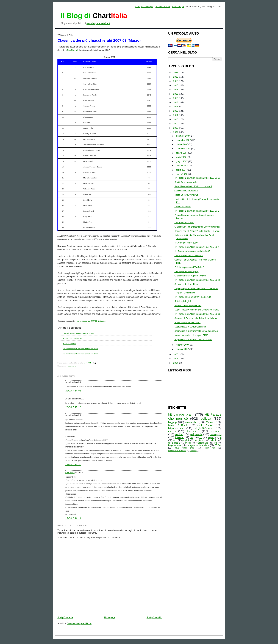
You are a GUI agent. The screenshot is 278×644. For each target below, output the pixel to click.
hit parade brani (181, 414)
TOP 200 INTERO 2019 (72, 338)
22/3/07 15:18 (73, 407)
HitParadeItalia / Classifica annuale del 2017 (80, 354)
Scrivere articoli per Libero (187, 284)
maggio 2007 (182, 166)
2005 (176, 359)
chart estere (193, 431)
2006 (176, 354)
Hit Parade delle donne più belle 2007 (192, 251)
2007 (176, 132)
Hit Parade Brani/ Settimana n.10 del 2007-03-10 (198, 280)
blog (192, 438)
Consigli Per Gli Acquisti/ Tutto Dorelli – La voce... (198, 231)
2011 (176, 115)
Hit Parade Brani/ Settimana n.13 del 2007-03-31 (198, 178)
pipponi (211, 438)
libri (215, 443)
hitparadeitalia (176, 428)
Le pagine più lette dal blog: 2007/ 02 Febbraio (196, 289)
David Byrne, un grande (186, 182)
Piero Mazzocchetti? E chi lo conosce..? (193, 186)
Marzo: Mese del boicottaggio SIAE (191, 335)
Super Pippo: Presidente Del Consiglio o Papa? (197, 310)
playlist (186, 440)
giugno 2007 (182, 161)
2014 (176, 102)
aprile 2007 (181, 170)
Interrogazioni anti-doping (186, 271)
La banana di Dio (183, 207)
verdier (179, 434)
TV (201, 438)
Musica (210, 422)
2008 (176, 128)
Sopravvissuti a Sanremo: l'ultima (190, 327)
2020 (176, 77)
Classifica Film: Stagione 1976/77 (190, 276)
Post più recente (65, 617)
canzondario (202, 443)
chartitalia (70, 472)
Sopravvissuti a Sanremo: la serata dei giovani (196, 331)
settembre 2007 (184, 149)
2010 (176, 119)
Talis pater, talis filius (184, 223)
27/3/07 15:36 (73, 464)
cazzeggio (216, 434)
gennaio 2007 (183, 349)
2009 (176, 124)
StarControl (73, 50)
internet (179, 437)
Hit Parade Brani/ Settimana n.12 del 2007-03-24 (198, 211)
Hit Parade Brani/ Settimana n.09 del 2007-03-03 (198, 314)
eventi (188, 443)
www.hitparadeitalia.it (98, 23)
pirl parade (196, 434)
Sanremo (193, 451)
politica (206, 418)
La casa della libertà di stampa (189, 256)
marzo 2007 (182, 174)
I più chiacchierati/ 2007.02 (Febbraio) (91, 321)
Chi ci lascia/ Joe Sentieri (186, 191)
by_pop (172, 422)
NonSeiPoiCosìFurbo (177, 450)
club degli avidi (185, 448)
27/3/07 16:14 (73, 518)
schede (214, 440)
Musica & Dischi (178, 425)
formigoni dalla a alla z (198, 445)
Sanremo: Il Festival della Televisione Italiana (196, 318)
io (221, 438)
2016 (176, 94)
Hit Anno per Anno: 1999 (186, 243)
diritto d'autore (205, 425)
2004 (176, 363)
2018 (176, 85)
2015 (176, 98)
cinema (172, 431)
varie (175, 440)
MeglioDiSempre (204, 428)
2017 (176, 90)
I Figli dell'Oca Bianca (185, 293)
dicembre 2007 (183, 136)
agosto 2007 (182, 153)
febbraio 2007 (183, 345)
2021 (176, 73)
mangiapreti (200, 440)
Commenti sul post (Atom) (79, 623)
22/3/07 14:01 (73, 391)
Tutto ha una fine (70, 343)
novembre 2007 (184, 140)
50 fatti (218, 445)
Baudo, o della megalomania (188, 306)
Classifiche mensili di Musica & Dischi (78, 333)
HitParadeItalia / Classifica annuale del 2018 (80, 349)
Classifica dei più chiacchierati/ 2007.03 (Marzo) (99, 40)
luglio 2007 (181, 157)
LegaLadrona (175, 445)
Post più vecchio (154, 617)
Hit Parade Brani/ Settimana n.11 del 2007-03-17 (198, 247)
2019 (176, 81)
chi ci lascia (174, 443)
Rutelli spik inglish (183, 301)
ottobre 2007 (182, 144)
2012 (176, 111)
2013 (176, 107)
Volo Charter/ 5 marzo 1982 (187, 323)
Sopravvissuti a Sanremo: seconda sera (193, 340)
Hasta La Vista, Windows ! (187, 195)
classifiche (71, 366)
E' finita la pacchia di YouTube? (189, 267)
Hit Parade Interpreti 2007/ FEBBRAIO (193, 297)
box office (216, 431)
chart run (210, 448)
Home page (110, 617)
